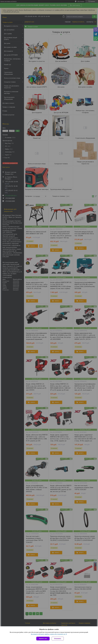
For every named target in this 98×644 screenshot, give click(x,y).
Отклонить (58, 639)
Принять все (43, 639)
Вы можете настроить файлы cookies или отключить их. (48, 634)
